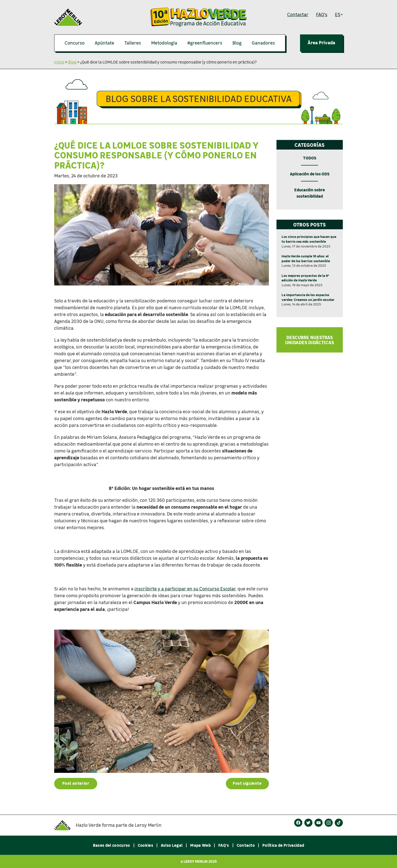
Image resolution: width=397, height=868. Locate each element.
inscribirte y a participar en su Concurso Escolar (185, 589)
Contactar (298, 14)
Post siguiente (247, 783)
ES (339, 14)
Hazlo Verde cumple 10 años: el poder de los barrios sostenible (306, 258)
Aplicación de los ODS (310, 174)
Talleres (133, 43)
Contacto (246, 845)
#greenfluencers (205, 43)
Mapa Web (200, 845)
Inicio (59, 62)
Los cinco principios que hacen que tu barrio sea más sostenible (309, 239)
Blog (237, 43)
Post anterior (76, 783)
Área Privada (321, 43)
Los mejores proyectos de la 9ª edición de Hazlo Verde (305, 278)
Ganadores (263, 43)
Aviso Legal (172, 845)
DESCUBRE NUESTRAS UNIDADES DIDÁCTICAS (310, 340)
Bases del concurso (112, 845)
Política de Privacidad (283, 845)
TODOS (310, 158)
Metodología (164, 43)
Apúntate (104, 43)
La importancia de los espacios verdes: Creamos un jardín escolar (308, 297)
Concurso (75, 43)
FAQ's (322, 14)
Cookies (145, 845)
